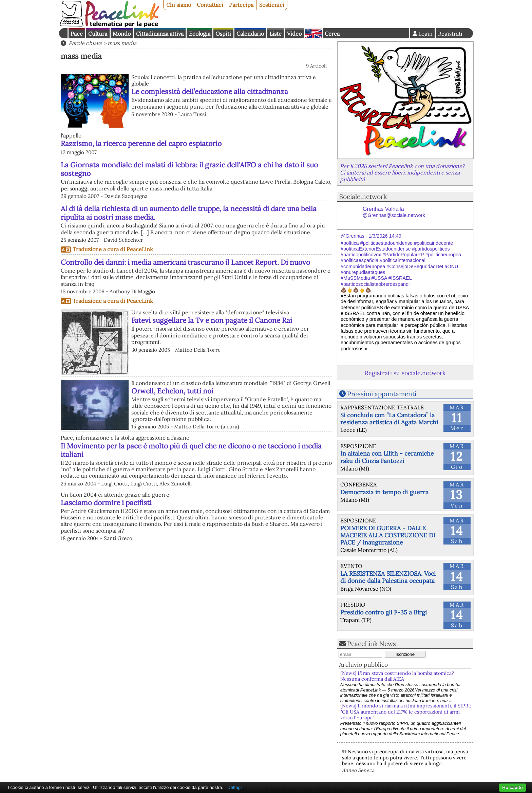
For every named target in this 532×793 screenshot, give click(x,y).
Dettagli (235, 787)
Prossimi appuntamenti (382, 394)
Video (294, 34)
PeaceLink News (372, 644)
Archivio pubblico (363, 665)
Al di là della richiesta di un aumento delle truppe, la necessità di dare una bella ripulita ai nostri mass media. (189, 213)
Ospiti (223, 34)
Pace (77, 34)
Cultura (98, 34)
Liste (275, 34)
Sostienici (272, 5)
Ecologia (200, 34)
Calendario (250, 34)
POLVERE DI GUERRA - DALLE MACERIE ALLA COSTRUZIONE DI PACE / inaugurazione (388, 535)
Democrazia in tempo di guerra (384, 492)
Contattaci (210, 5)
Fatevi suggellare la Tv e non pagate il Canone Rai (212, 320)
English (313, 33)
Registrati (450, 34)
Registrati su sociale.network (405, 373)
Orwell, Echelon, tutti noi (172, 391)
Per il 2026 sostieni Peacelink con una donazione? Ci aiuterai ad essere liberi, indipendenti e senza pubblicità (402, 172)
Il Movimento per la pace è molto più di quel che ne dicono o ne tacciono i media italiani (191, 450)
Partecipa (241, 5)
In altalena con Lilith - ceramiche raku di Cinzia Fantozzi (387, 457)
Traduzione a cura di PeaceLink (113, 249)
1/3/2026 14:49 (385, 236)
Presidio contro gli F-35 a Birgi (384, 612)
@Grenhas (353, 236)
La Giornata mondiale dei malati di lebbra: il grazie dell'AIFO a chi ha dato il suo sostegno (189, 169)
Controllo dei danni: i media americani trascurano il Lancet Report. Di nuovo (185, 262)
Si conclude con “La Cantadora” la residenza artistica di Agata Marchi (389, 419)
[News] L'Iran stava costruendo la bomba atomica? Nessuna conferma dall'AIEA (397, 676)
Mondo (122, 34)
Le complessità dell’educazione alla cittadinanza (210, 91)
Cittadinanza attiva (160, 34)
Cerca (332, 34)
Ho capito (512, 787)
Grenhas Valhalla (394, 212)
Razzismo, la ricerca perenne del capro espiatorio (141, 143)
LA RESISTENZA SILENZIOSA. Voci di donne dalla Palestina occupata (388, 577)
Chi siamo (179, 5)
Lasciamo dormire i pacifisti (106, 503)
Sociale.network (363, 197)
